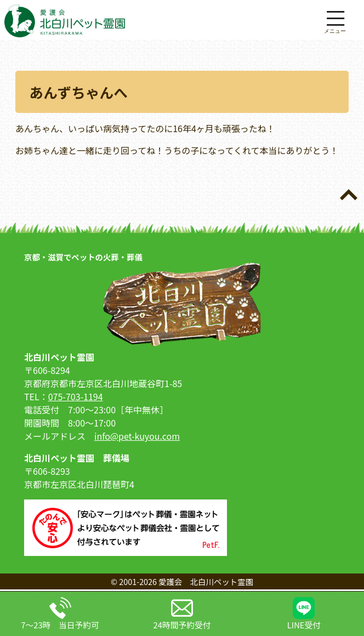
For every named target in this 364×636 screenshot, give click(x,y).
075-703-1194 (76, 396)
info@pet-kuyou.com (137, 436)
